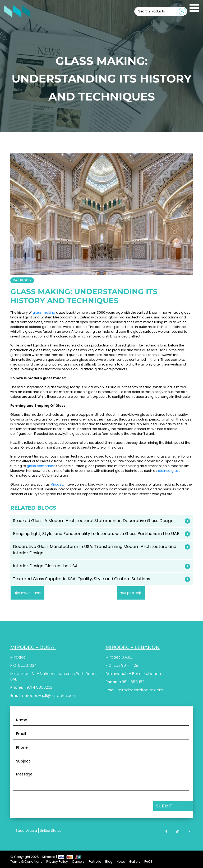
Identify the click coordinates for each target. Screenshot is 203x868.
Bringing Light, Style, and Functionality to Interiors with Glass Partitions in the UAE (96, 534)
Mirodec (57, 484)
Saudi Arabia (26, 831)
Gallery (135, 862)
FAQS (148, 862)
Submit (164, 806)
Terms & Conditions (26, 862)
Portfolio (95, 862)
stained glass (169, 471)
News (121, 862)
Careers (78, 862)
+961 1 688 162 (132, 682)
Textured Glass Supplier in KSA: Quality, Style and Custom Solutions (82, 579)
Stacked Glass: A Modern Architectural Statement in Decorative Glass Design (93, 521)
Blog (109, 862)
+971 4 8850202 (38, 687)
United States (51, 831)
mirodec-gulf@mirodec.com (49, 696)
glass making (44, 312)
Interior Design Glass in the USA (45, 566)
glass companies (41, 466)
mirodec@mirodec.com (140, 690)
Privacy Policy (57, 862)
